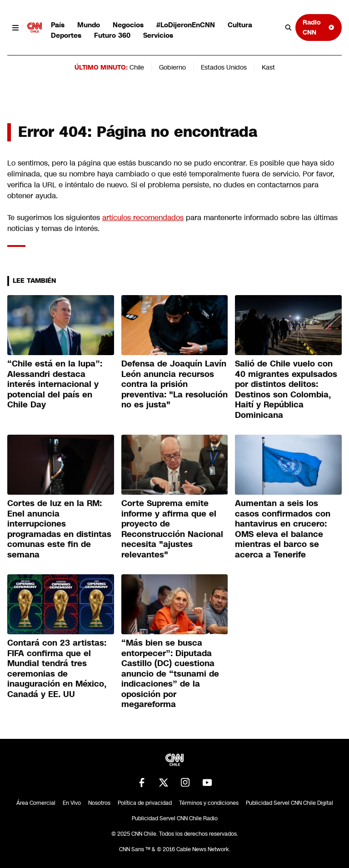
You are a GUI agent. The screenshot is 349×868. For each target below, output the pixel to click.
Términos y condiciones (209, 803)
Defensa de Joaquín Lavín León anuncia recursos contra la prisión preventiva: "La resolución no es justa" (174, 384)
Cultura (240, 25)
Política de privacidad (145, 803)
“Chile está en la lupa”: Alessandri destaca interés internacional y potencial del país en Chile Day (55, 384)
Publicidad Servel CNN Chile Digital (289, 803)
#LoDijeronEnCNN (186, 25)
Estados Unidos (224, 67)
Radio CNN (319, 27)
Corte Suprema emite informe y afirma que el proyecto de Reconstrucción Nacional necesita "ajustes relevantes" (172, 529)
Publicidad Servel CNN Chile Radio (175, 818)
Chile (137, 67)
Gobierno (172, 67)
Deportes (66, 35)
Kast (268, 67)
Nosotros (99, 803)
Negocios (128, 25)
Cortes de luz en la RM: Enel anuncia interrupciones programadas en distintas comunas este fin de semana (59, 529)
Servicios (158, 35)
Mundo (89, 25)
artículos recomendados (143, 218)
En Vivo (72, 803)
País (58, 25)
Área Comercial (36, 803)
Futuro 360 (112, 35)
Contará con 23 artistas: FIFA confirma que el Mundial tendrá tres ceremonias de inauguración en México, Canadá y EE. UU (57, 669)
